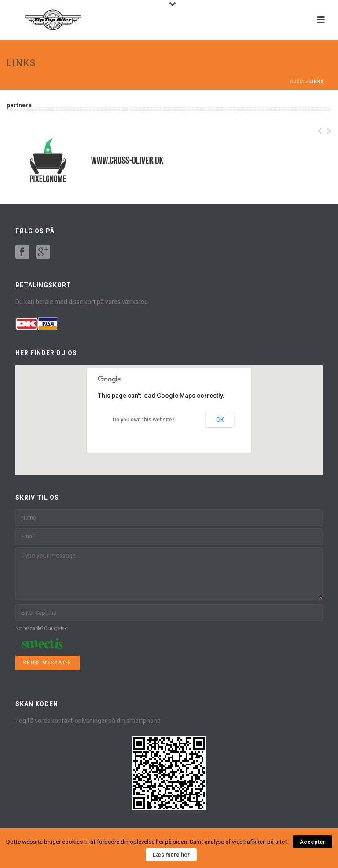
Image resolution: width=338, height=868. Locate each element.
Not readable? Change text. (42, 628)
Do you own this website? (144, 420)
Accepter (312, 842)
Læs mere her (171, 855)
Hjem (297, 82)
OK (220, 420)
